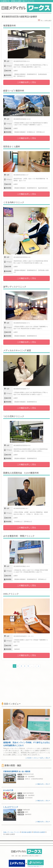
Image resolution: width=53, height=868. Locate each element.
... (32, 666)
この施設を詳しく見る (26, 82)
